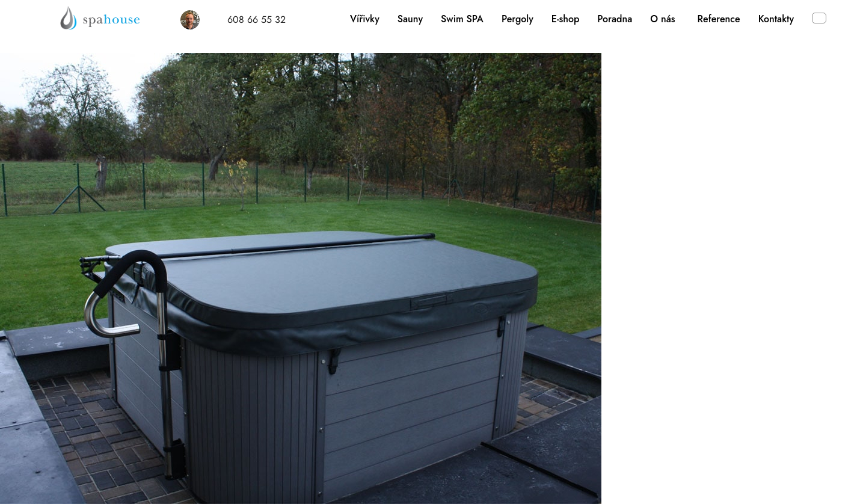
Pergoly (517, 19)
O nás (662, 19)
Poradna (615, 19)
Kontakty (776, 19)
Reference (719, 19)
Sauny (410, 19)
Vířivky (365, 19)
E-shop (565, 19)
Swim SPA (462, 19)
